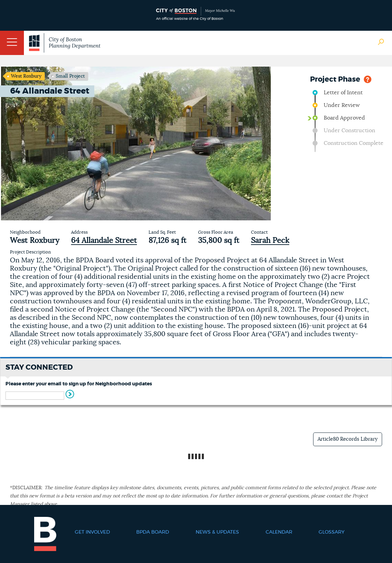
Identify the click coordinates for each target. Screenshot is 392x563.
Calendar (279, 532)
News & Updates (217, 532)
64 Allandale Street (104, 241)
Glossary (332, 532)
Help (368, 79)
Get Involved (92, 532)
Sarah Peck (270, 241)
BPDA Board (153, 532)
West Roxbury (26, 76)
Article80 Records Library (348, 439)
